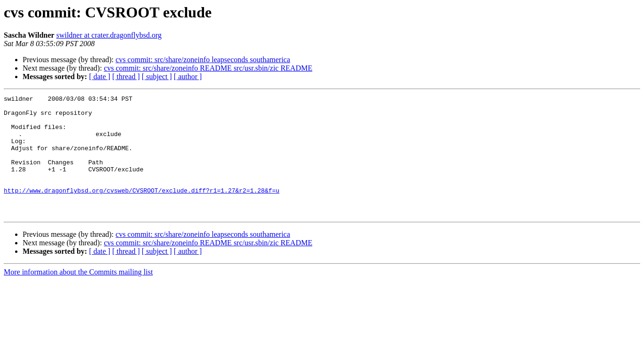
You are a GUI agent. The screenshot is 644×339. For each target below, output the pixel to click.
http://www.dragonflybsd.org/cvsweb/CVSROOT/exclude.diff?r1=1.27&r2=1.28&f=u (142, 210)
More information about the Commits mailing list (78, 296)
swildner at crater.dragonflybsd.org (109, 35)
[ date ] (100, 77)
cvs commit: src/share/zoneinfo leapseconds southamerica (203, 60)
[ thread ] (126, 77)
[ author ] (188, 77)
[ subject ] (157, 77)
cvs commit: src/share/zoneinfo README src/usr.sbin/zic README (208, 68)
